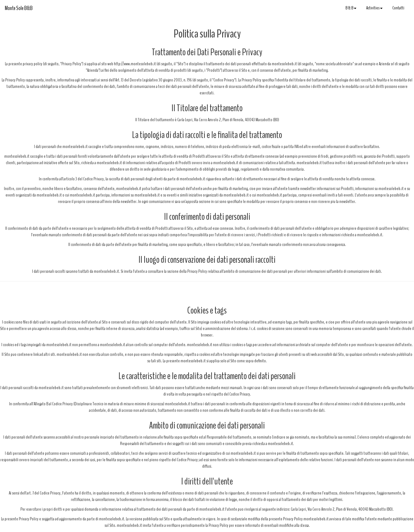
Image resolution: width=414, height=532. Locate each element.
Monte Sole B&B (19, 8)
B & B (351, 8)
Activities (374, 8)
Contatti (398, 8)
